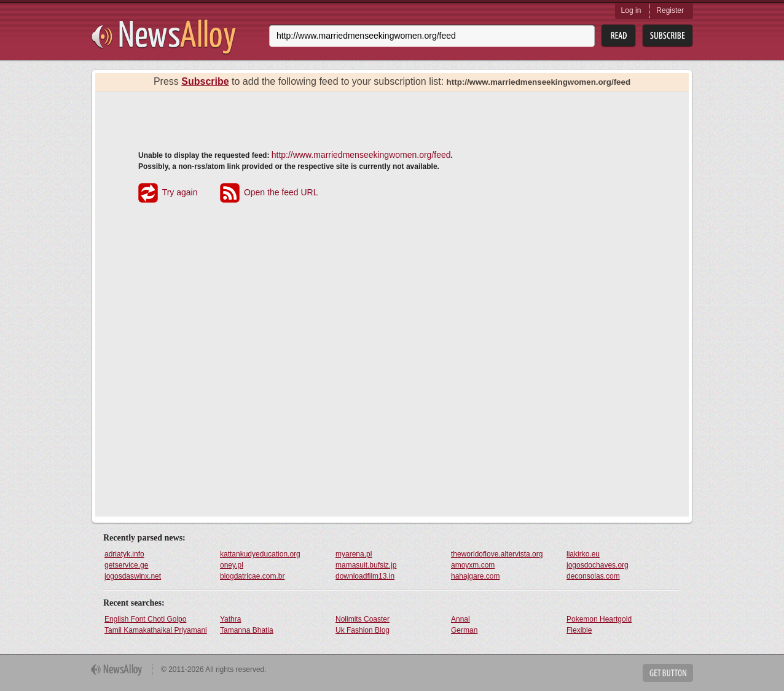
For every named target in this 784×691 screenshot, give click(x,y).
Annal (461, 619)
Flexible (579, 630)
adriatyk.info (124, 554)
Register (670, 10)
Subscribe (205, 81)
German (464, 630)
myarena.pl (354, 554)
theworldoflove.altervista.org (497, 554)
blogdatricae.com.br (252, 576)
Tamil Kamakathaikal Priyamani (156, 630)
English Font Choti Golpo (145, 619)
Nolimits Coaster (363, 619)
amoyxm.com (473, 565)
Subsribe (668, 36)
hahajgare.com (475, 576)
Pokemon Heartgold (599, 619)
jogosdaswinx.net (133, 576)
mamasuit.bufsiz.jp (366, 565)
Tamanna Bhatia (247, 630)
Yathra (230, 619)
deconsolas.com (593, 576)
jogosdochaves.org (598, 565)
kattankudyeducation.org (260, 554)
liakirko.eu (583, 554)
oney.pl (232, 565)
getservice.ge (126, 565)
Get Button (668, 673)
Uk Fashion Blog (363, 630)
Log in (631, 10)
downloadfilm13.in (365, 576)
